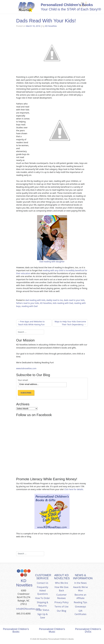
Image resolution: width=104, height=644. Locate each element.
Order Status (43, 610)
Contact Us (43, 583)
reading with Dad (30, 306)
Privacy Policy (62, 602)
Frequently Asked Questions (43, 590)
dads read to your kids (74, 300)
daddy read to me (55, 300)
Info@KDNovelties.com (28, 609)
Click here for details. (74, 489)
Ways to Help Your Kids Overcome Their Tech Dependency (70, 323)
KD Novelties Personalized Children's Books (55, 639)
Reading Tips (80, 602)
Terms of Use (61, 607)
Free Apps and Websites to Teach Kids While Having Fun (31, 323)
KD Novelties (51, 26)
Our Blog (62, 611)
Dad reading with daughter (52, 262)
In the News (80, 583)
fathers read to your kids (28, 303)
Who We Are (62, 583)
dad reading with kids (35, 300)
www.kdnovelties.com (26, 368)
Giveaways (80, 607)
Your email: (23, 380)
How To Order (43, 598)
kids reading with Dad (63, 303)
